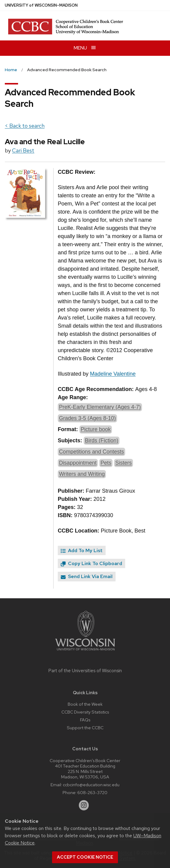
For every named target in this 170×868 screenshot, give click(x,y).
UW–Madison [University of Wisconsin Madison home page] (41, 5)
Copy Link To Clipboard (91, 563)
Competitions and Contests (91, 452)
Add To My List (82, 550)
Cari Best (23, 150)
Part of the (85, 671)
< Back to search (25, 126)
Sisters (124, 463)
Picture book (96, 429)
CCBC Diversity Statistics (85, 712)
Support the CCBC (85, 728)
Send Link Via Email (87, 576)
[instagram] (84, 805)
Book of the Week (85, 704)
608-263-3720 (92, 792)
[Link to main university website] (85, 652)
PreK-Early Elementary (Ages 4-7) (100, 407)
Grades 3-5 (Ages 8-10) (87, 418)
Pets (106, 463)
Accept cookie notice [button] (85, 857)
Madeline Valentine (113, 374)
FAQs (85, 720)
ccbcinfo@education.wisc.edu (91, 785)
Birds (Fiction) (102, 440)
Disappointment (78, 463)
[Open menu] (85, 48)
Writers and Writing (82, 474)
